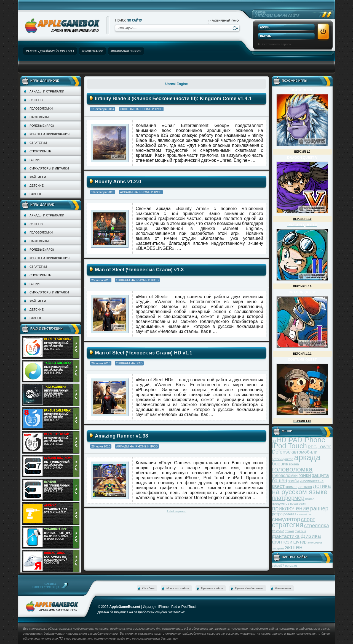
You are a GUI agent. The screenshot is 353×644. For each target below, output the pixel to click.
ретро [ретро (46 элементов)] (277, 514)
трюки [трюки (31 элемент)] (290, 531)
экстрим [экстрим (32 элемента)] (278, 548)
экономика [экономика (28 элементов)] (315, 542)
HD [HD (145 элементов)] (282, 440)
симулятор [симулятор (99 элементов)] (286, 519)
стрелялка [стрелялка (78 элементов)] (317, 525)
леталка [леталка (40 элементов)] (305, 487)
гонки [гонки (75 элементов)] (305, 475)
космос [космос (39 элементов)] (291, 487)
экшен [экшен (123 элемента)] (294, 547)
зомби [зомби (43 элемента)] (293, 481)
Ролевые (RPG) (42, 126)
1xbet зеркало (177, 511)
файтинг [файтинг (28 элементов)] (300, 531)
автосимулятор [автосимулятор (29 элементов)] (283, 459)
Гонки (34, 160)
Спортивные (40, 151)
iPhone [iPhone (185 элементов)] (314, 440)
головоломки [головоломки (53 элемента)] (285, 475)
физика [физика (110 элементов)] (311, 536)
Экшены (36, 100)
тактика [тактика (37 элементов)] (278, 531)
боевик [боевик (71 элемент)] (280, 464)
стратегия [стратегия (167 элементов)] (288, 525)
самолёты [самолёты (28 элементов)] (304, 514)
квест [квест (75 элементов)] (278, 486)
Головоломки (41, 108)
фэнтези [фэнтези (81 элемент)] (282, 542)
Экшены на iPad (129, 363)
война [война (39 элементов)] (294, 464)
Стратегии (38, 143)
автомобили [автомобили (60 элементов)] (304, 452)
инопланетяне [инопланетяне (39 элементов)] (312, 481)
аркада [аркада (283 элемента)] (307, 457)
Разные (36, 194)
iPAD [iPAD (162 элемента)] (295, 440)
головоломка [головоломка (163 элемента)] (292, 469)
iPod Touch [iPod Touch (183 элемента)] (289, 446)
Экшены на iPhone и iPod (141, 109)
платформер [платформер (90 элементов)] (288, 498)
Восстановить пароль (276, 44)
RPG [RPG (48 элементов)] (312, 447)
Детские (37, 185)
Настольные (40, 117)
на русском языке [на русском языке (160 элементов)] (300, 492)
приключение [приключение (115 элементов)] (291, 508)
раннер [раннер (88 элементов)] (319, 508)
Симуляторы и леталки (49, 168)
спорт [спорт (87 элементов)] (308, 519)
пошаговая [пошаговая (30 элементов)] (298, 503)
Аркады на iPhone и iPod (141, 192)
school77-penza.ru (284, 566)
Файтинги (38, 177)
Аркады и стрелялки (47, 91)
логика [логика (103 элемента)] (322, 486)
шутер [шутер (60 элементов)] (300, 542)
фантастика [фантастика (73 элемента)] (286, 536)
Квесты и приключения (50, 134)
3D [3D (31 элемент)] (274, 441)
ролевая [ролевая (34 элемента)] (290, 514)
